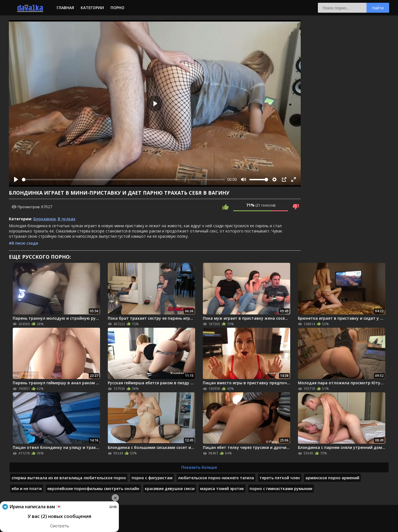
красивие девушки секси (170, 489)
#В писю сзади (23, 243)
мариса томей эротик (222, 489)
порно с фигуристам (152, 478)
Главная (65, 8)
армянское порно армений (332, 478)
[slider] (123, 180)
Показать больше (199, 467)
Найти (378, 8)
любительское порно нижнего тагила (216, 478)
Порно (117, 8)
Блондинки (44, 219)
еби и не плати (27, 489)
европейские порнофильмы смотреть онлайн (93, 489)
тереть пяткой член (280, 478)
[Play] (16, 179)
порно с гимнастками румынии (281, 489)
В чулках (67, 219)
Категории (92, 8)
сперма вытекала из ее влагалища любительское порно (69, 478)
